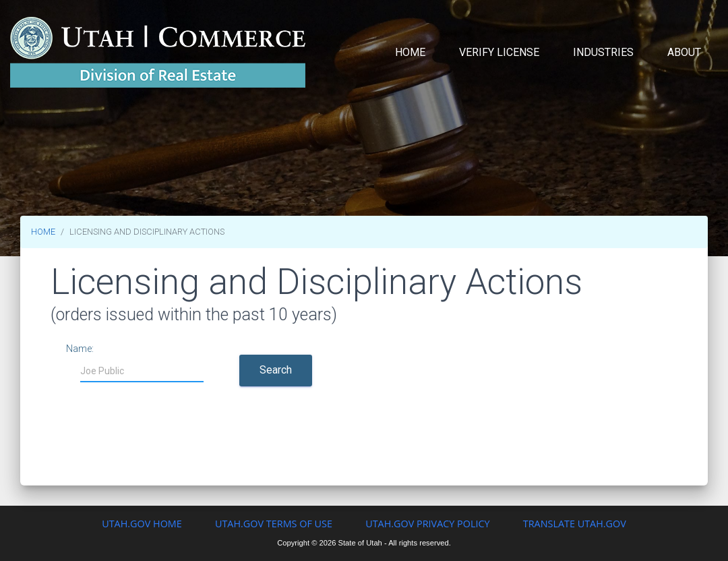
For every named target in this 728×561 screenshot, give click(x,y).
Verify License (499, 52)
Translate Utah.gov (575, 524)
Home (410, 52)
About (684, 52)
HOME (43, 232)
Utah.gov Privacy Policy (427, 524)
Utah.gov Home (142, 524)
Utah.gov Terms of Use (274, 524)
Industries (603, 52)
